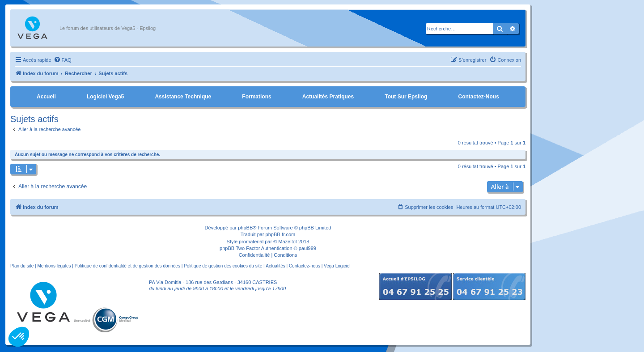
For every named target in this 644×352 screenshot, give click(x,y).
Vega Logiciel (337, 266)
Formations (256, 97)
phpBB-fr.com (281, 234)
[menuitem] (63, 60)
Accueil (46, 97)
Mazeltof (288, 242)
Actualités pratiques (328, 97)
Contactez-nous (478, 97)
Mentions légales (54, 266)
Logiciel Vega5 (105, 97)
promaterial (251, 242)
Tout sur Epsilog (406, 97)
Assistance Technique (183, 97)
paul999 (307, 248)
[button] (19, 337)
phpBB (245, 228)
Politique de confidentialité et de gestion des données (127, 266)
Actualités (275, 266)
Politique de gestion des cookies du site (223, 266)
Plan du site (22, 266)
